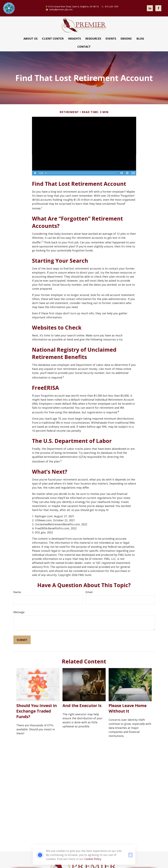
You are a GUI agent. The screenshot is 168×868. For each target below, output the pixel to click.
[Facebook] (158, 8)
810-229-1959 (110, 6)
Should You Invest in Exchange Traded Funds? (37, 711)
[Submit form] (22, 640)
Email (89, 592)
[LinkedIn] (150, 8)
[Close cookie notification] (131, 855)
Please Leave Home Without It (128, 708)
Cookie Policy (93, 859)
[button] (31, 39)
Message (19, 612)
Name (17, 592)
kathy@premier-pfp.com (59, 9)
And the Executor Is (82, 705)
